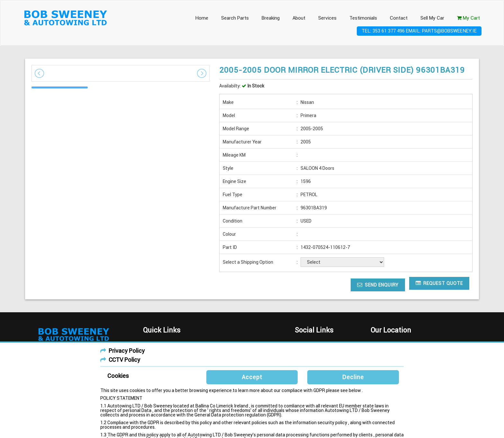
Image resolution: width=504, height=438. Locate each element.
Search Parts (235, 18)
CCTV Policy (124, 360)
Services (327, 18)
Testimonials (363, 18)
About (299, 18)
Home (202, 18)
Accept (252, 377)
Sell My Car (432, 18)
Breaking (271, 18)
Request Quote (439, 283)
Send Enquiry (378, 285)
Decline (353, 377)
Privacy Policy (127, 351)
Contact (399, 18)
